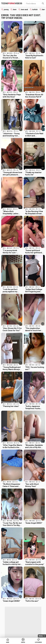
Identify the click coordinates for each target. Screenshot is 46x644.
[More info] (20, 51)
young (6, 9)
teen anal (24, 9)
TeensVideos (12, 3)
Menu (41, 636)
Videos (23, 642)
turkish (35, 9)
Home (8, 642)
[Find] (43, 3)
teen (15, 9)
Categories (38, 642)
